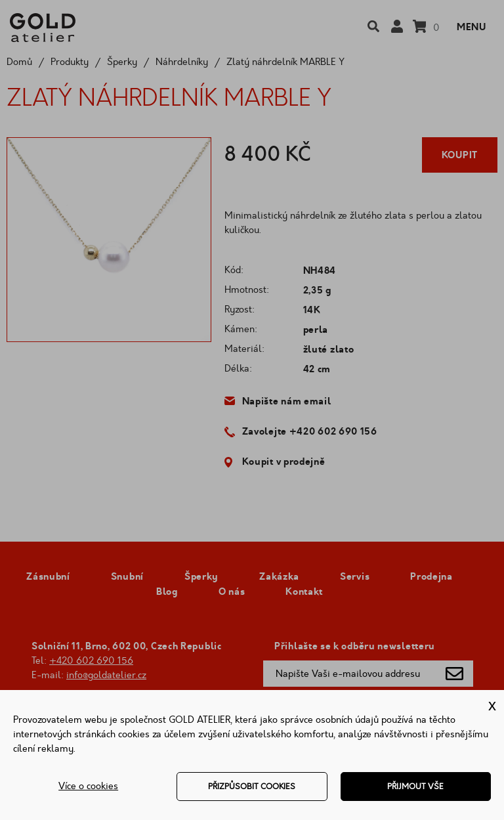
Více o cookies (88, 786)
